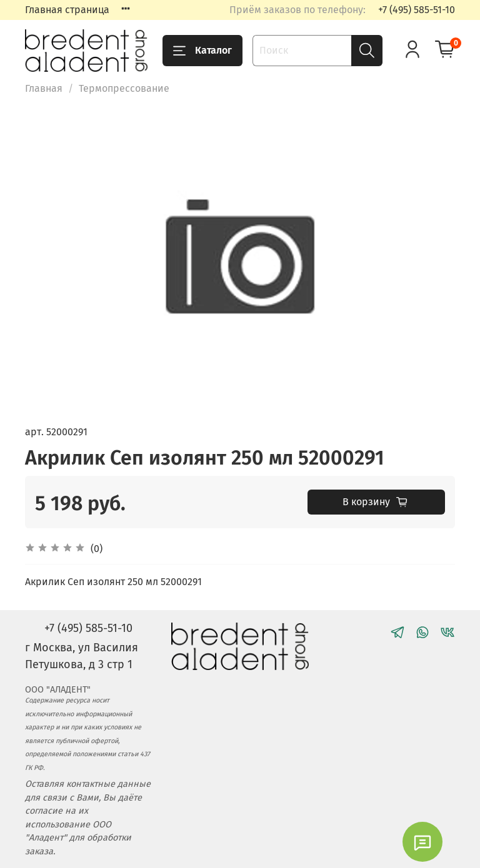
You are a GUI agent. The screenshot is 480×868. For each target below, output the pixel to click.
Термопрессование (124, 88)
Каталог (202, 51)
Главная (44, 88)
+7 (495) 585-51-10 (417, 10)
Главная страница (67, 10)
